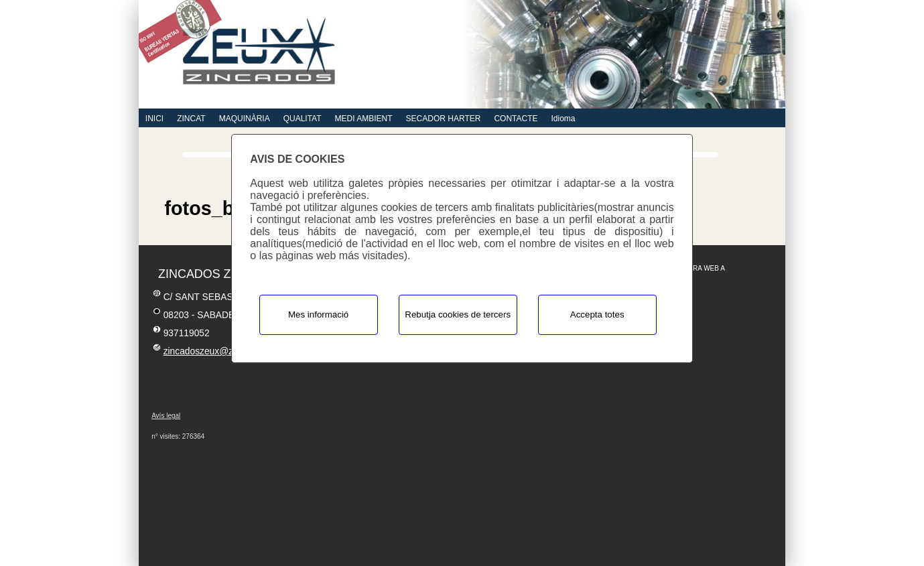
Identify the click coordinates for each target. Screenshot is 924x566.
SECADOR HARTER (444, 119)
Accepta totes (597, 314)
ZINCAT (191, 119)
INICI (154, 119)
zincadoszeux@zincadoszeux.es (230, 351)
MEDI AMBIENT (364, 119)
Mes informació (318, 314)
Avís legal (166, 416)
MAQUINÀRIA (245, 119)
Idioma (563, 119)
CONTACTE (516, 119)
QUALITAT (303, 119)
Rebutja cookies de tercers (458, 314)
